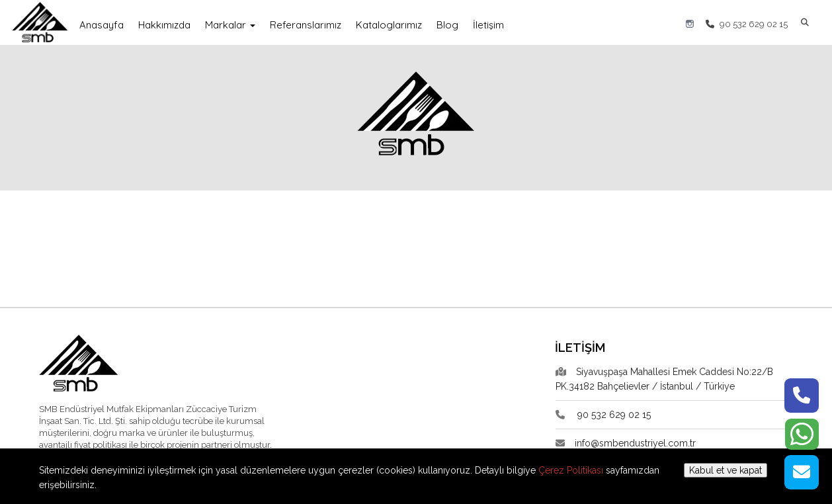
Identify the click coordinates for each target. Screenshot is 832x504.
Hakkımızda (164, 25)
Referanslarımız (306, 25)
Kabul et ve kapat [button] (726, 470)
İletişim (488, 25)
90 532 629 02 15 (747, 24)
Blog (447, 25)
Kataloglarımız (389, 25)
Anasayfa (102, 25)
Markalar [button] (230, 25)
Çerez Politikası (571, 470)
